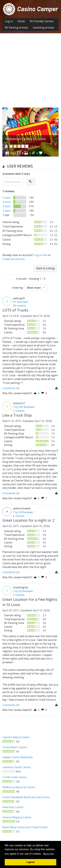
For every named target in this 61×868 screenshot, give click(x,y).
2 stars (7, 211)
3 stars (7, 206)
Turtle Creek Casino (15, 777)
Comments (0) (11, 388)
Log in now (41, 255)
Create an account (14, 259)
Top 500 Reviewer (24, 407)
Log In (9, 21)
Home (21, 21)
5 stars (7, 198)
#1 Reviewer (21, 302)
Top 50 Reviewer (23, 512)
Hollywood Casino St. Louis (25, 139)
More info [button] (48, 854)
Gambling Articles (44, 28)
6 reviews (19, 516)
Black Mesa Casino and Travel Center (25, 827)
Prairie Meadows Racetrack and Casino (26, 797)
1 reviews (19, 411)
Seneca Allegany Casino (17, 817)
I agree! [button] (30, 862)
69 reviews (19, 306)
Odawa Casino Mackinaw (17, 757)
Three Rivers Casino (15, 747)
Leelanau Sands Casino (17, 767)
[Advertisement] (30, 73)
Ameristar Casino (13, 807)
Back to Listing (45, 268)
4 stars (7, 202)
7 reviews (19, 595)
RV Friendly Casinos (42, 21)
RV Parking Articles (16, 28)
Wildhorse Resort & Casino (19, 787)
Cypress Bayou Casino (16, 737)
